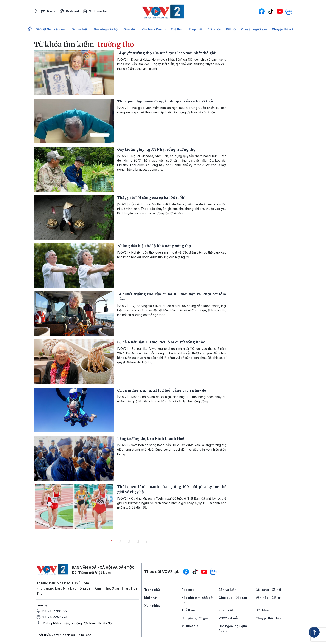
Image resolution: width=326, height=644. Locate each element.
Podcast (69, 11)
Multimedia (95, 11)
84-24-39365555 (55, 611)
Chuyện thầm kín (284, 29)
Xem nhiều (152, 606)
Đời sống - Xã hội (106, 29)
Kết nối (231, 29)
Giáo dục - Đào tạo (233, 598)
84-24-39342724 (55, 617)
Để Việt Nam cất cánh (51, 29)
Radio (49, 11)
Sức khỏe (214, 29)
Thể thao (177, 29)
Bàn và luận (80, 29)
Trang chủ (152, 590)
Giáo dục (130, 29)
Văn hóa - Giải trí (154, 29)
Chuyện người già (254, 29)
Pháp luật (195, 29)
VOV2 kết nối (228, 618)
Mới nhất (151, 598)
